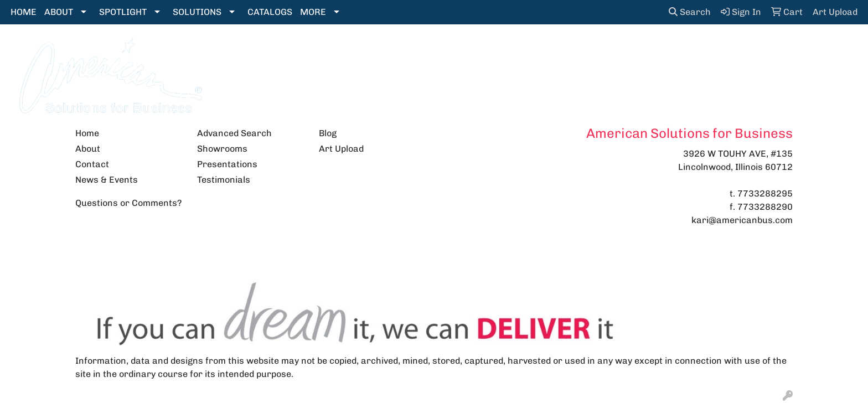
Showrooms (222, 149)
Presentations (227, 164)
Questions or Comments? (128, 203)
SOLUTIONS (197, 12)
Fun (472, 50)
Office (635, 50)
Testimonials (224, 180)
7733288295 (765, 193)
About (88, 149)
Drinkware (418, 50)
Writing (730, 50)
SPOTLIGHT (123, 12)
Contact (92, 164)
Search (690, 12)
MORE (313, 12)
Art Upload (341, 149)
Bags (361, 50)
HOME (24, 12)
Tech (681, 50)
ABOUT (59, 12)
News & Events (107, 180)
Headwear (526, 50)
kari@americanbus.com (742, 220)
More (781, 50)
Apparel (310, 50)
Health (585, 50)
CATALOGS (270, 12)
